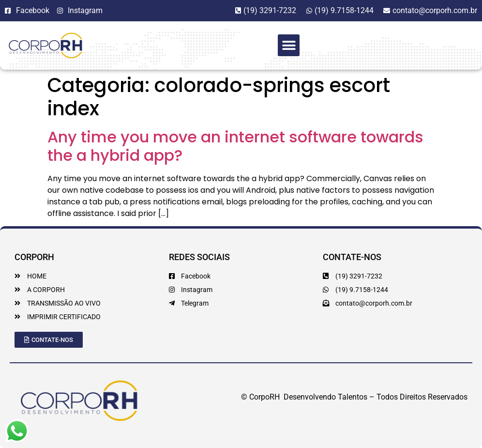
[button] (289, 45)
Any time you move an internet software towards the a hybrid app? (235, 146)
